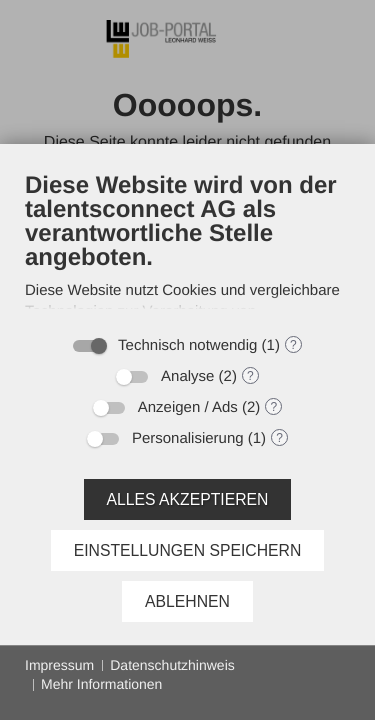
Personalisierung (188, 438)
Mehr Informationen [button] (101, 684)
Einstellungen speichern (188, 550)
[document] (187, 247)
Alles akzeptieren (188, 499)
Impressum (59, 665)
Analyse (187, 376)
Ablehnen (187, 601)
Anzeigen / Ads (188, 407)
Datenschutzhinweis (172, 665)
